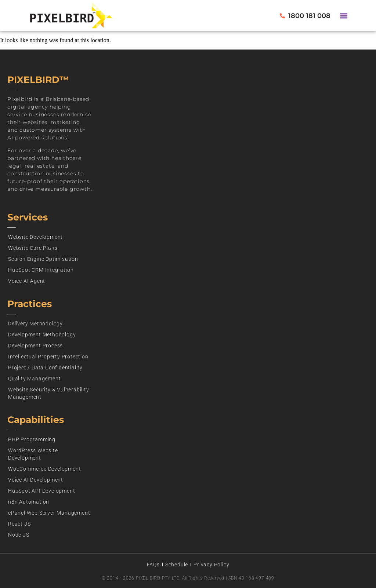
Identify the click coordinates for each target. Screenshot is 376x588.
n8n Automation (29, 502)
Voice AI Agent (27, 281)
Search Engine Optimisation (43, 259)
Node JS (19, 535)
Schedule (177, 565)
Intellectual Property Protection (48, 357)
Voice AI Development (36, 480)
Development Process (35, 346)
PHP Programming (32, 439)
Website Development (35, 237)
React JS (19, 524)
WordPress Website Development (33, 454)
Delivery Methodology (35, 324)
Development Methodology (42, 335)
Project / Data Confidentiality (45, 368)
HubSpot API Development (41, 491)
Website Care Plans (33, 248)
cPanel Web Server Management (49, 513)
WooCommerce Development (44, 469)
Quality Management (34, 379)
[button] (344, 16)
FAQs (153, 565)
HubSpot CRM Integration (41, 270)
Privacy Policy (211, 565)
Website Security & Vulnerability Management (49, 393)
